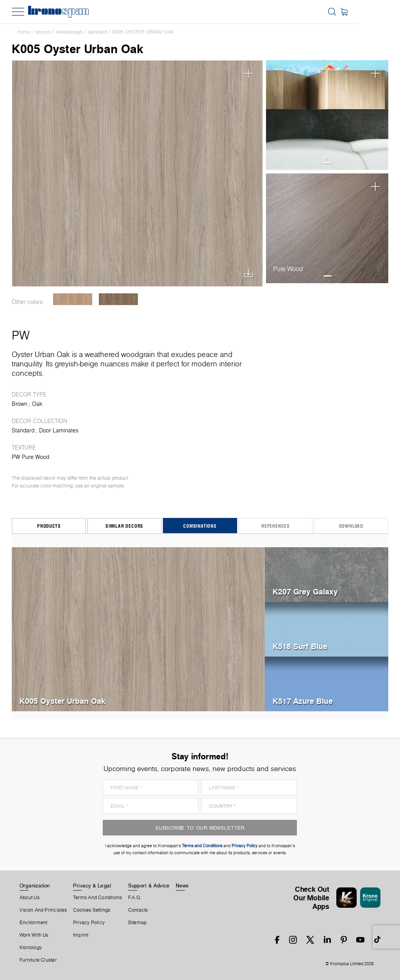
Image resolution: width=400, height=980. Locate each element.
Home (24, 32)
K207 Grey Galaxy (305, 592)
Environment (33, 923)
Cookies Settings (92, 910)
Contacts (138, 910)
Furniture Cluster (38, 960)
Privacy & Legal (92, 885)
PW (21, 335)
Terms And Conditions (97, 898)
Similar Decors (124, 526)
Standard (97, 32)
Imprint (81, 935)
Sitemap (137, 923)
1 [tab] (328, 163)
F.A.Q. (135, 898)
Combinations (200, 526)
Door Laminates (59, 430)
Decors (43, 32)
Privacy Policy (89, 923)
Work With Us (34, 935)
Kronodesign (69, 32)
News (182, 885)
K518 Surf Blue (300, 646)
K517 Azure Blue (303, 701)
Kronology (31, 948)
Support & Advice (149, 885)
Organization (35, 885)
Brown (20, 404)
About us (29, 898)
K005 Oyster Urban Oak (143, 32)
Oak (37, 404)
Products (49, 526)
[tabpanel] (327, 115)
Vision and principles (43, 910)
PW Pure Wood (30, 457)
